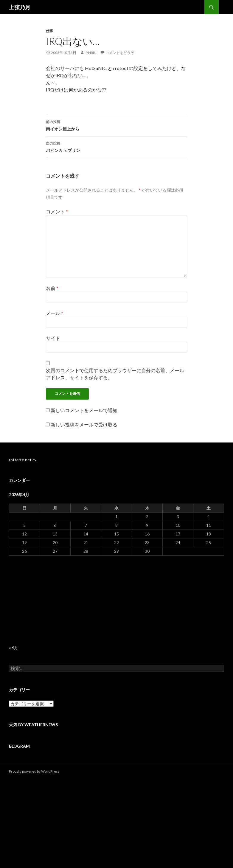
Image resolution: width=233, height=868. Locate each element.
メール (55, 313)
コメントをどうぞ (120, 53)
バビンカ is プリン (117, 146)
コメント (57, 211)
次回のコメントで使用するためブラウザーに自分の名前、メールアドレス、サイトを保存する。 (115, 374)
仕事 (49, 31)
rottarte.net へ (23, 460)
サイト (53, 338)
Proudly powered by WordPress (34, 771)
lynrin (91, 53)
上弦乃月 (20, 7)
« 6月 (14, 648)
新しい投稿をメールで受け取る (84, 424)
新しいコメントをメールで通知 (84, 410)
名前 (52, 288)
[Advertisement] (117, 600)
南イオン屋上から (117, 125)
